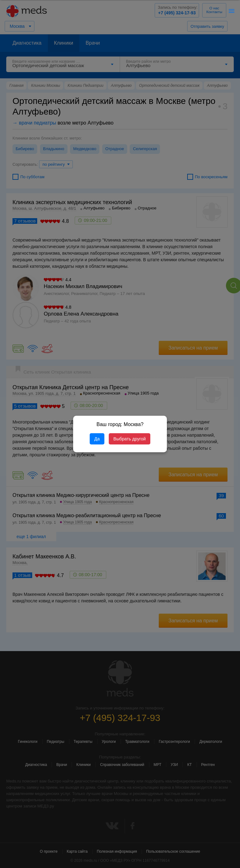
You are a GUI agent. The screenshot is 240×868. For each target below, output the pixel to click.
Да (97, 439)
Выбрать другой (130, 439)
